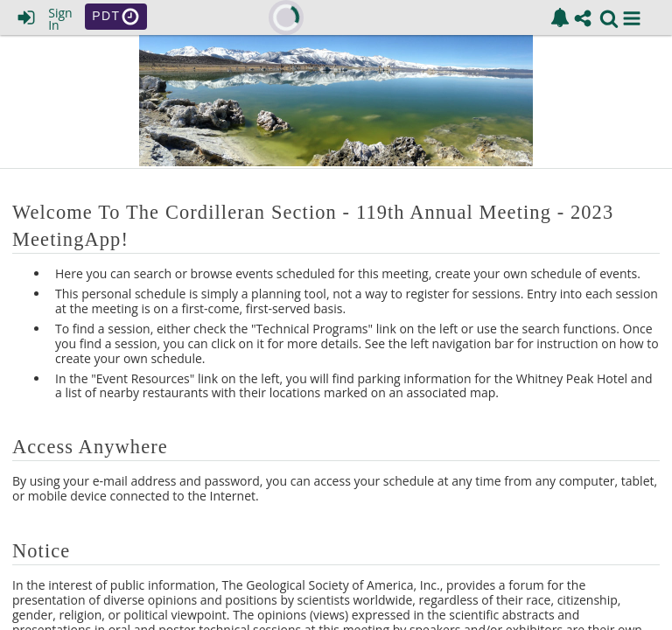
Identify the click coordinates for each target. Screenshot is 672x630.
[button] (632, 18)
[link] (560, 17)
